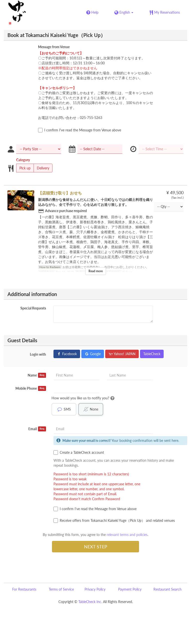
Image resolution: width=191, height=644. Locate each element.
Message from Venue (54, 47)
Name (37, 375)
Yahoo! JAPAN (122, 354)
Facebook (67, 354)
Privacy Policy (95, 589)
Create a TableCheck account (79, 453)
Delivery (41, 168)
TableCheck (152, 354)
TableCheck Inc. (90, 602)
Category (23, 160)
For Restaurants (24, 589)
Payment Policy (130, 589)
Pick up (23, 168)
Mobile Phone (31, 388)
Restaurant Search (167, 589)
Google (93, 354)
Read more (96, 271)
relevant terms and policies (127, 535)
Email (37, 429)
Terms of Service (61, 589)
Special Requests (33, 308)
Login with (38, 354)
